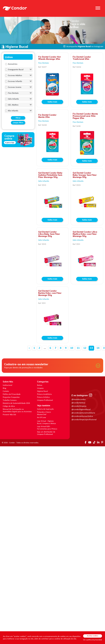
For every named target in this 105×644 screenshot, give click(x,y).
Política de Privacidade (12, 394)
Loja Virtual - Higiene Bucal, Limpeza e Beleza (46, 422)
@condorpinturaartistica (82, 416)
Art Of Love (41, 418)
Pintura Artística (43, 397)
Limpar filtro (18, 123)
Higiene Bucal (42, 391)
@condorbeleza (78, 403)
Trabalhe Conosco (10, 400)
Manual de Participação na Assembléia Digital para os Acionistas (17, 410)
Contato (6, 391)
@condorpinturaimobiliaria (83, 413)
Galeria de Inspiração (45, 409)
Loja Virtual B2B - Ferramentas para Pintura (47, 428)
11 (78, 348)
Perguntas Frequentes (11, 397)
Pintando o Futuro (44, 412)
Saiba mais (52, 102)
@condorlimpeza (79, 406)
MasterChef (42, 415)
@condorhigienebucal (81, 410)
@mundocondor (79, 399)
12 (85, 348)
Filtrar (18, 118)
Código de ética (9, 406)
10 (72, 348)
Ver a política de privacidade (93, 640)
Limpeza (40, 388)
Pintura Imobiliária (44, 394)
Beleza (40, 385)
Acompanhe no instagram (85, 47)
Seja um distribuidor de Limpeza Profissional (46, 433)
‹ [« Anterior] (29, 348)
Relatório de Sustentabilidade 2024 (16, 403)
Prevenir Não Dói (9, 415)
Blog (4, 388)
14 (98, 348)
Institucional (7, 385)
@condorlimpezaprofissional (84, 420)
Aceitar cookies (93, 636)
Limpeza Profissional (45, 400)
